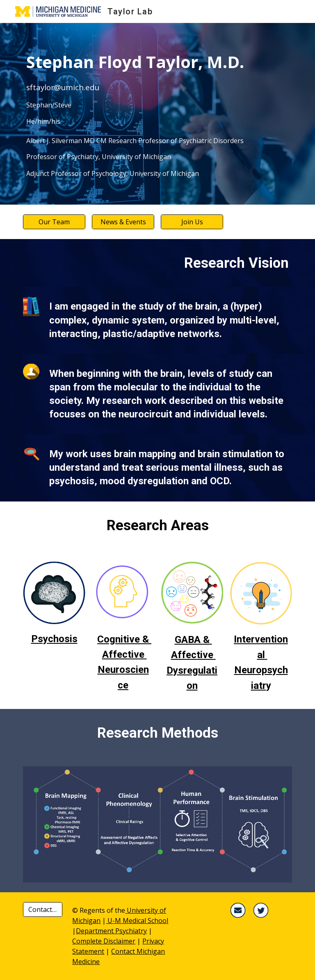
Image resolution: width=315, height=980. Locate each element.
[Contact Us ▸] (42, 909)
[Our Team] (54, 222)
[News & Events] (123, 222)
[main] (157, 114)
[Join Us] (192, 222)
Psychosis (54, 639)
